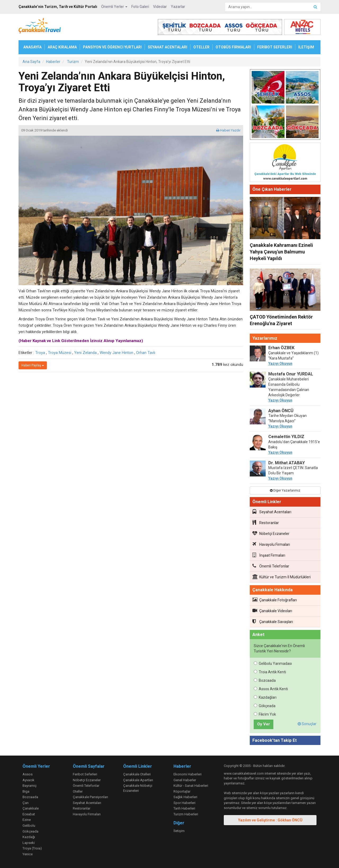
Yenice (28, 854)
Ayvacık (28, 780)
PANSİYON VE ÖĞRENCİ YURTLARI (112, 47)
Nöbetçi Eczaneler (271, 533)
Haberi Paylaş (33, 365)
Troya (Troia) (32, 848)
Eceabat (29, 814)
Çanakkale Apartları (138, 780)
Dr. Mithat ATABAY (287, 463)
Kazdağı (29, 837)
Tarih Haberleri (184, 808)
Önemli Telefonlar (271, 566)
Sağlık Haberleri (185, 797)
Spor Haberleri (184, 803)
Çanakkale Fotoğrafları (275, 600)
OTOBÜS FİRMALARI (233, 47)
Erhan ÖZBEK (281, 348)
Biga (26, 791)
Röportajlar (182, 791)
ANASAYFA (32, 47)
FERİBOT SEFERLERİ (275, 47)
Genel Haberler (185, 780)
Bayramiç (30, 786)
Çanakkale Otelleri (137, 774)
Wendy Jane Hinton (116, 353)
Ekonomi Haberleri (188, 774)
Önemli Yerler (114, 7)
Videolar (160, 7)
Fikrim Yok (265, 714)
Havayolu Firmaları (271, 544)
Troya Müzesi (60, 353)
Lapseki (29, 843)
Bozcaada (265, 680)
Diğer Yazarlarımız (285, 490)
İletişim (179, 831)
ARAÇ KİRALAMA (62, 47)
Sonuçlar (307, 724)
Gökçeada (265, 706)
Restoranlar (266, 522)
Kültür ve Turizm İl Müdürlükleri (282, 577)
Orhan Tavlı (146, 353)
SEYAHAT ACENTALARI (168, 47)
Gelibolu (29, 826)
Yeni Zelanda (85, 353)
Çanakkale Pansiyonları (90, 797)
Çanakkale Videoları (272, 611)
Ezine (27, 820)
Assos (28, 774)
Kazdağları (265, 697)
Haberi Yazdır (228, 130)
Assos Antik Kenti (271, 689)
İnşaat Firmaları (269, 555)
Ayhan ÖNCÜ (281, 411)
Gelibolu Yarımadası (273, 664)
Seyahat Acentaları (272, 512)
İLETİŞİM (306, 47)
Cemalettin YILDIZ (286, 437)
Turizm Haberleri (186, 814)
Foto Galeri (140, 7)
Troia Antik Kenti (270, 672)
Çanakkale (31, 808)
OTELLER (201, 47)
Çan (26, 803)
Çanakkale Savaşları (273, 621)
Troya (40, 353)
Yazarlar (178, 7)
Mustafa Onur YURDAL (291, 374)
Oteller (78, 791)
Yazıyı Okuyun (280, 363)
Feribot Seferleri (85, 774)
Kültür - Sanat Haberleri (191, 786)
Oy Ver (264, 724)
